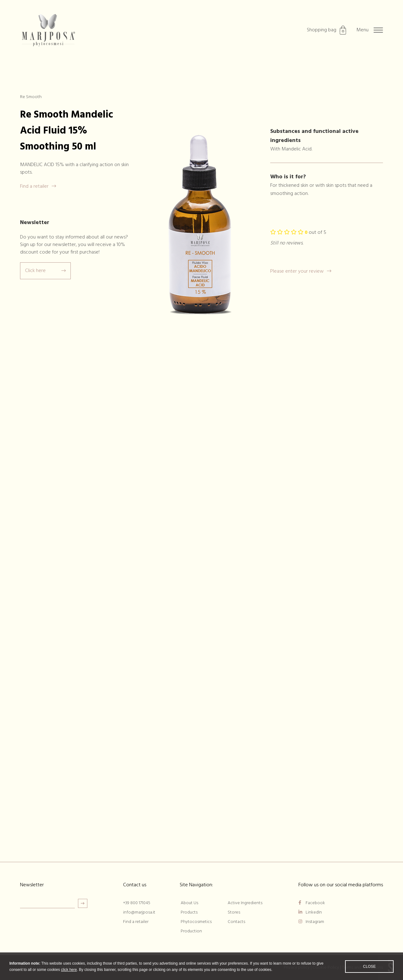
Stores (234, 912)
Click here (45, 271)
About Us (189, 903)
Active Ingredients (245, 903)
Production (191, 931)
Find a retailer (38, 186)
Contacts (236, 922)
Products (189, 912)
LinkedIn (310, 912)
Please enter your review (301, 271)
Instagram (311, 922)
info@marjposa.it (139, 912)
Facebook (312, 903)
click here (69, 976)
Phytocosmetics (196, 922)
